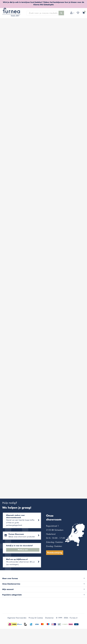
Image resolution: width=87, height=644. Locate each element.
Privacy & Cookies (36, 626)
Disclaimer (49, 626)
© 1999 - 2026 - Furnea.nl (67, 626)
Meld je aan (23, 556)
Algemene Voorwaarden (17, 626)
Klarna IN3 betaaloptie (44, 5)
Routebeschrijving (55, 557)
